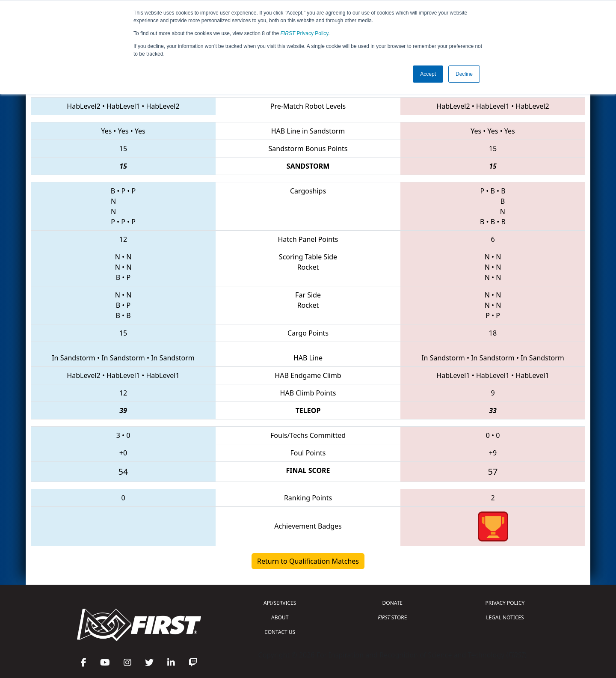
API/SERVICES (280, 603)
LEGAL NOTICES (505, 617)
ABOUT (280, 617)
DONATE (392, 603)
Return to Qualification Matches (308, 561)
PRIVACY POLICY (505, 603)
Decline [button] (464, 74)
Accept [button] (428, 74)
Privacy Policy (305, 33)
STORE (392, 617)
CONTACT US (280, 632)
